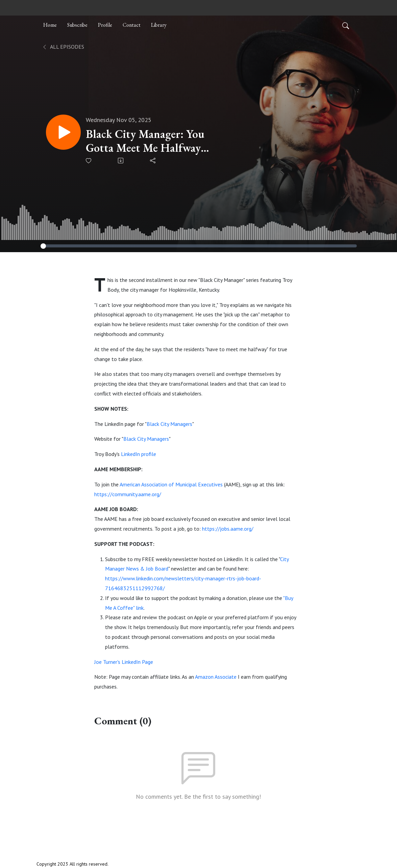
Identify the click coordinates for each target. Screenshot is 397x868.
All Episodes (63, 47)
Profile (105, 25)
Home (50, 25)
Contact (132, 25)
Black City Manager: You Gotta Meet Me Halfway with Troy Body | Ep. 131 (146, 141)
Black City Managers (169, 424)
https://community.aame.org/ (128, 494)
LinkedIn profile (139, 454)
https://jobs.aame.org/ (228, 529)
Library (159, 25)
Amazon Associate (216, 677)
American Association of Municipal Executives (171, 484)
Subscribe (77, 25)
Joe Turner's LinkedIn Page (124, 662)
